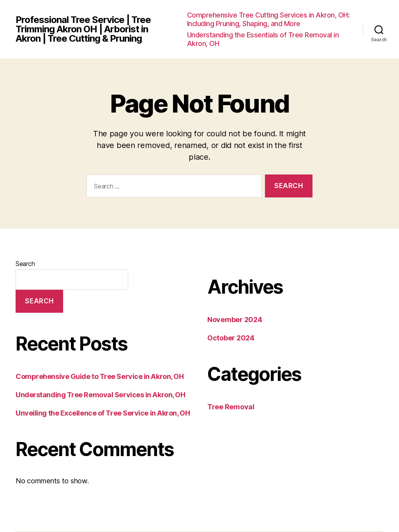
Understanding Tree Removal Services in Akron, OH (100, 395)
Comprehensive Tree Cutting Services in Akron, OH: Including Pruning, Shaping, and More (268, 19)
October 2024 (231, 338)
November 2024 (235, 320)
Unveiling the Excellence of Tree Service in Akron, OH (103, 413)
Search (25, 264)
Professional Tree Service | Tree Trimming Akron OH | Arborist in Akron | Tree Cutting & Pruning (83, 29)
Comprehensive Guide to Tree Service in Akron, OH (100, 376)
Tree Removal (231, 407)
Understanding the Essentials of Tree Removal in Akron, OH (263, 39)
